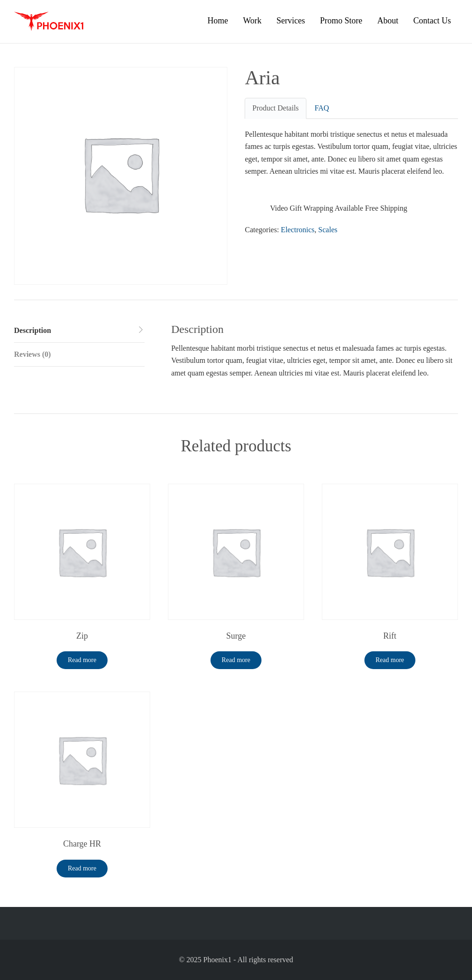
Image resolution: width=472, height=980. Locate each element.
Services (291, 21)
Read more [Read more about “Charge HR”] (82, 868)
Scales (328, 230)
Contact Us (432, 21)
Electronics (298, 230)
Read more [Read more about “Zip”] (82, 660)
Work (252, 21)
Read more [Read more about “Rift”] (390, 660)
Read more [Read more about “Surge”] (236, 660)
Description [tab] (33, 330)
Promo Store (341, 21)
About (388, 21)
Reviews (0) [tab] (33, 354)
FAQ (322, 108)
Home (218, 21)
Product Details (275, 108)
